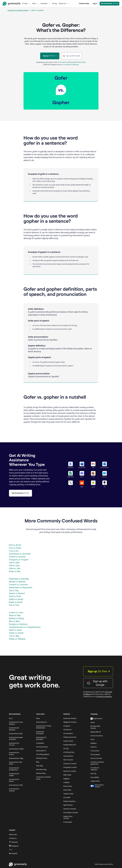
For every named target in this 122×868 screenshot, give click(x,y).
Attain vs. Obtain (16, 633)
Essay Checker (68, 741)
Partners (94, 747)
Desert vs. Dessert (17, 593)
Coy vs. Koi (14, 551)
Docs (11, 718)
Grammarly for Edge (16, 758)
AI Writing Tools (69, 752)
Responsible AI (96, 732)
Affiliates (94, 743)
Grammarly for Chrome (14, 744)
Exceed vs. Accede (17, 557)
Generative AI (41, 751)
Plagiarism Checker (70, 722)
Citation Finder (68, 794)
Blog (38, 762)
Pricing (54, 4)
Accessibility (95, 777)
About (93, 722)
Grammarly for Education (41, 738)
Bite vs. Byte (14, 621)
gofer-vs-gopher (37, 10)
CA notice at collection (95, 769)
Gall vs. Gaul (14, 566)
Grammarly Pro (41, 722)
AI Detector (68, 730)
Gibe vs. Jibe (15, 568)
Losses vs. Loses (16, 613)
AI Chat (66, 749)
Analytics (66, 782)
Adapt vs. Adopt (16, 599)
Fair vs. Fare (14, 605)
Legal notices (95, 781)
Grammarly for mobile (14, 775)
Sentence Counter (70, 771)
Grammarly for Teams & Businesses (44, 727)
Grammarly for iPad (16, 785)
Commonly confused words (43, 778)
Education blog (41, 770)
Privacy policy (95, 755)
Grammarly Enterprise (40, 733)
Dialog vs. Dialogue (17, 639)
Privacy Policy (81, 62)
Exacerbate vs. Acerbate (20, 554)
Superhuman (96, 719)
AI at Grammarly (42, 747)
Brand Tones (68, 786)
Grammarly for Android (14, 790)
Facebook (13, 842)
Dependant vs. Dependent (21, 588)
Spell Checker (68, 805)
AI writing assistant (43, 754)
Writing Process (42, 758)
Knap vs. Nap (15, 571)
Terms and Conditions (65, 62)
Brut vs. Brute (15, 545)
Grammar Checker (70, 718)
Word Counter (68, 760)
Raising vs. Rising (16, 618)
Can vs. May (14, 636)
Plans (38, 718)
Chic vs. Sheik (15, 548)
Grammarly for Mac (16, 734)
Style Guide (67, 775)
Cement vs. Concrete (18, 585)
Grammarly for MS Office (15, 763)
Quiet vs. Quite (15, 630)
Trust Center (95, 751)
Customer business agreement (97, 763)
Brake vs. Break (16, 602)
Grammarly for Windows (14, 729)
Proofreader (68, 822)
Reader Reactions (69, 801)
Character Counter (70, 764)
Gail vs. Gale (14, 563)
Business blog (41, 773)
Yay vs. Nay (14, 590)
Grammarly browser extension (16, 738)
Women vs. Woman (17, 582)
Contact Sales (84, 4)
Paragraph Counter (70, 767)
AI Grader (67, 798)
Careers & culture (97, 736)
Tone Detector (68, 756)
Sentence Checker (70, 809)
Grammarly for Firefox (14, 754)
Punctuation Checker (71, 813)
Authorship (67, 790)
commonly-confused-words (18, 10)
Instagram (14, 846)
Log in (95, 4)
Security (93, 774)
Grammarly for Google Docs (14, 769)
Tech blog (39, 766)
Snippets (66, 779)
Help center (13, 835)
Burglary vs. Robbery (18, 624)
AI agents (67, 726)
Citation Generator (70, 737)
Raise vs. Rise (15, 615)
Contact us (13, 838)
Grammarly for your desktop (16, 723)
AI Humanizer (68, 734)
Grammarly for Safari (16, 749)
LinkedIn (13, 854)
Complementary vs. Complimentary (25, 627)
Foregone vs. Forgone (19, 560)
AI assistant (40, 743)
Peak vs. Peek (15, 596)
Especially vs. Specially (19, 579)
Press (92, 739)
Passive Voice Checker (68, 817)
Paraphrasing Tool (70, 745)
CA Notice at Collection (71, 65)
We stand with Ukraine (95, 727)
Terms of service (96, 758)
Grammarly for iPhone (14, 780)
